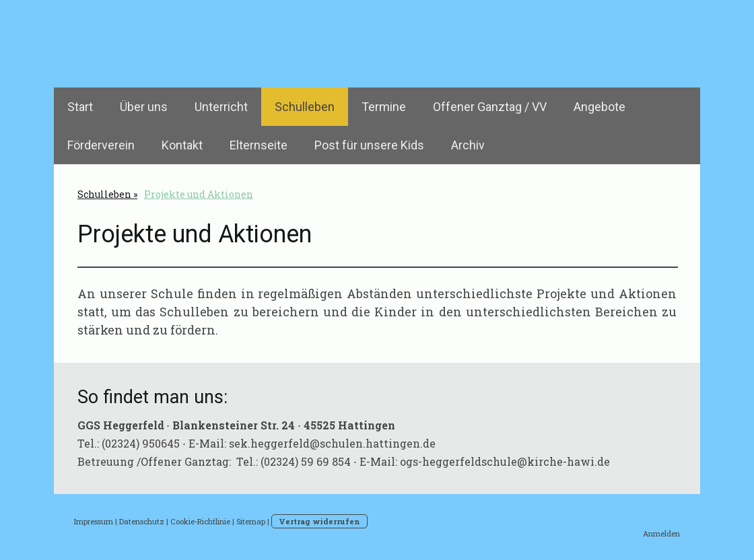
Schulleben (305, 107)
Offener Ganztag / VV (490, 107)
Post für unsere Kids (369, 145)
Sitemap (251, 521)
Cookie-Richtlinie (200, 521)
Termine (384, 107)
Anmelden (661, 533)
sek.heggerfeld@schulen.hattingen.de (332, 443)
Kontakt (182, 145)
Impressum (94, 521)
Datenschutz (142, 521)
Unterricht (221, 107)
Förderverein (101, 145)
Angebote (599, 107)
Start (80, 107)
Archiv (468, 145)
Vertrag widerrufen (319, 521)
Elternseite (259, 145)
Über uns (144, 107)
